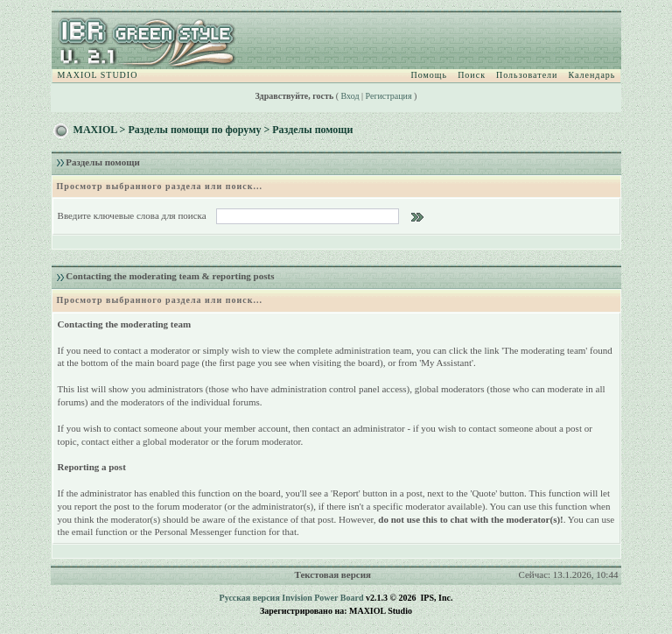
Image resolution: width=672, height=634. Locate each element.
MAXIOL (95, 130)
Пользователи (527, 75)
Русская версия (250, 598)
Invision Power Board (322, 598)
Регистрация (389, 96)
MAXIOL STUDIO (98, 75)
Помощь (430, 75)
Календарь (591, 75)
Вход (350, 96)
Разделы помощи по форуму (194, 130)
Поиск (472, 75)
